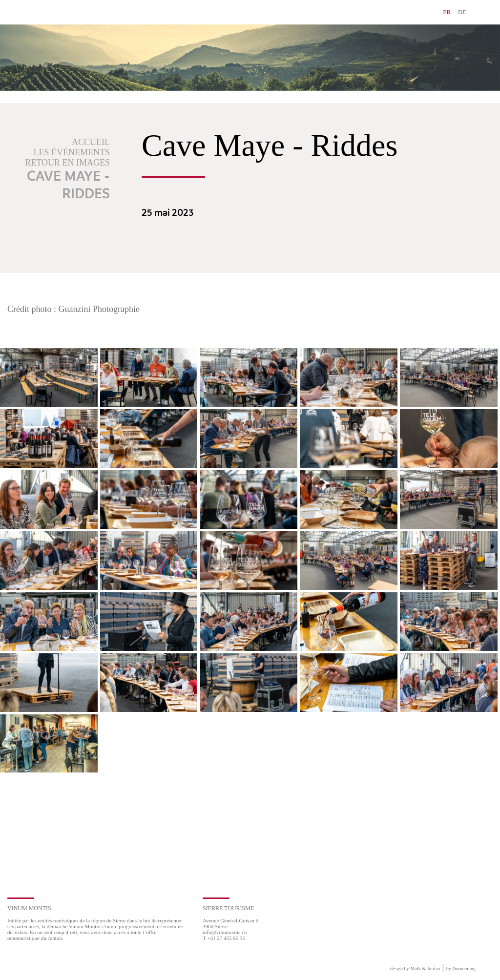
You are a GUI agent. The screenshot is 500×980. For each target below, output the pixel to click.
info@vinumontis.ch (225, 932)
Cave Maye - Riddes (68, 186)
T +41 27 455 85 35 (224, 938)
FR (447, 12)
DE (462, 12)
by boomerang (461, 969)
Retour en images (67, 163)
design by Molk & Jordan (415, 969)
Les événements (72, 152)
